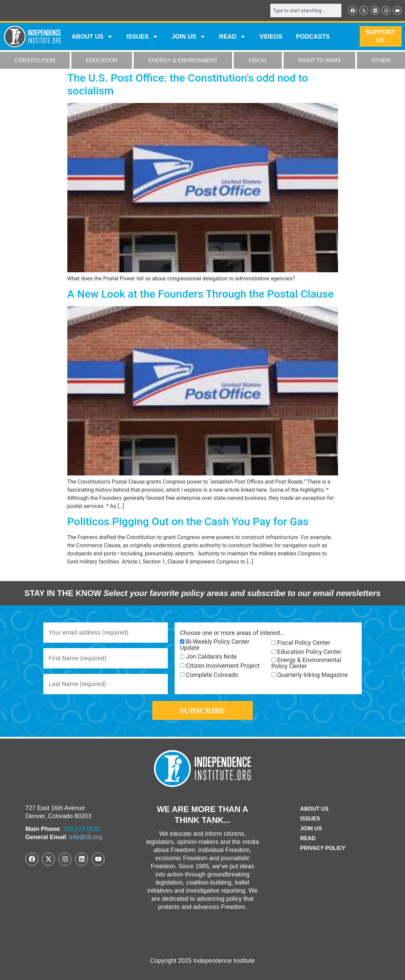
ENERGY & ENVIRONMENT (183, 60)
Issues (142, 37)
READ (233, 37)
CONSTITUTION (35, 60)
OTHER (381, 60)
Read (308, 838)
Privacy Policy (323, 848)
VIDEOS (271, 37)
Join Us (311, 828)
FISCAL (258, 60)
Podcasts (313, 37)
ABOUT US (92, 37)
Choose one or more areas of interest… (232, 633)
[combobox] (306, 10)
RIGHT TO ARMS (319, 60)
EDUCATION (102, 60)
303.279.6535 (82, 829)
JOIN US (189, 37)
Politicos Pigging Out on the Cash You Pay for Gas (188, 521)
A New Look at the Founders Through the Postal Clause (201, 294)
